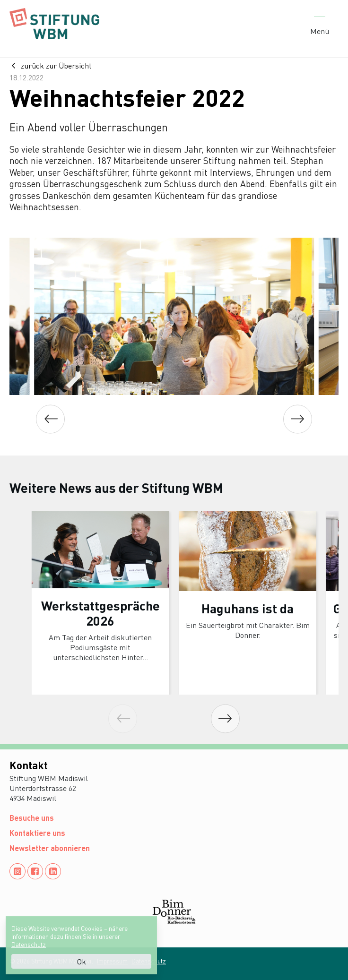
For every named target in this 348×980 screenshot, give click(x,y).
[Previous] (50, 419)
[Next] (298, 419)
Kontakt (29, 765)
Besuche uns (32, 818)
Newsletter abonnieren (50, 848)
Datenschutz (29, 944)
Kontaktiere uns (37, 833)
